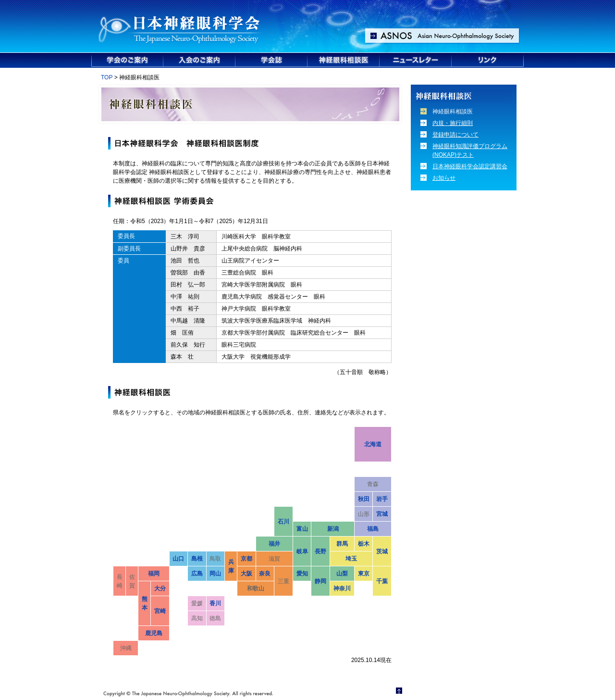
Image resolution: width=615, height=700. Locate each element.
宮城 (382, 514)
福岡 (154, 574)
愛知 (302, 574)
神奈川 (342, 588)
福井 (274, 544)
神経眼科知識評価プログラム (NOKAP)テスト (470, 150)
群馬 (342, 544)
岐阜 (302, 551)
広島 (197, 574)
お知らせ (444, 178)
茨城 (382, 551)
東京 (364, 574)
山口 (178, 559)
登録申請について (455, 135)
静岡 (320, 581)
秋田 (364, 499)
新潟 (333, 529)
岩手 (382, 499)
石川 (283, 522)
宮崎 (160, 611)
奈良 (265, 574)
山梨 (342, 574)
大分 (160, 588)
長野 (320, 551)
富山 (302, 529)
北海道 (373, 444)
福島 (373, 529)
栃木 (364, 544)
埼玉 (351, 559)
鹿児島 (154, 633)
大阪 (246, 574)
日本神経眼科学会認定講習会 (470, 166)
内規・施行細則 (453, 123)
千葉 (382, 581)
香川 (215, 603)
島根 (197, 559)
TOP (107, 77)
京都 (246, 559)
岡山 (215, 574)
